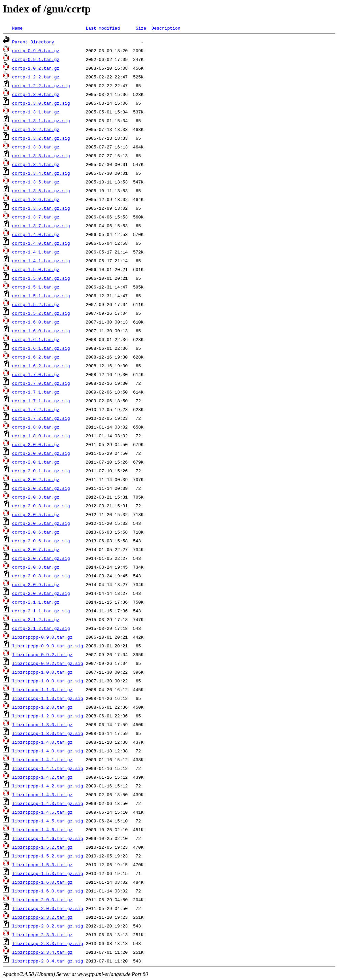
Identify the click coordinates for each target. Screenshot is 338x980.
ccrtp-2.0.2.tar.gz (36, 479)
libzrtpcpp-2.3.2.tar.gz (42, 917)
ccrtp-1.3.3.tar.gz (36, 147)
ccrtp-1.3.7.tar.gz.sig (41, 226)
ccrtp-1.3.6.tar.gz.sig (41, 208)
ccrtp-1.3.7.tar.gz (36, 217)
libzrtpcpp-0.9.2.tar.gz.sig (48, 663)
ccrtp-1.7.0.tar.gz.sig (41, 383)
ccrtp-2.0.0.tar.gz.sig (41, 453)
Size (141, 28)
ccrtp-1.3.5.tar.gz (36, 182)
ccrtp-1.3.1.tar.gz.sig (41, 121)
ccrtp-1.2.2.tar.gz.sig (41, 86)
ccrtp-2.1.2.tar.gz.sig (41, 628)
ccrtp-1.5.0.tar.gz (36, 269)
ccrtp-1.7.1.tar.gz (36, 392)
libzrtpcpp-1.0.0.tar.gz (42, 672)
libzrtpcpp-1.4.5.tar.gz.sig (48, 821)
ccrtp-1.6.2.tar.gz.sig (41, 366)
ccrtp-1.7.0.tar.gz (36, 374)
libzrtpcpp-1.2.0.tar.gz (42, 707)
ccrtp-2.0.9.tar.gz (36, 584)
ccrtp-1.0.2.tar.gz (36, 68)
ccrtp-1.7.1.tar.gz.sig (41, 401)
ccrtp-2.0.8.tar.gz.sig (41, 576)
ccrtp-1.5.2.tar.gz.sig (41, 313)
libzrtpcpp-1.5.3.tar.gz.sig (48, 873)
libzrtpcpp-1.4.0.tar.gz (42, 742)
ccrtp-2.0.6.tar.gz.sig (41, 541)
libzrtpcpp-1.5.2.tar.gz (42, 847)
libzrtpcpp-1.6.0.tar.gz (42, 882)
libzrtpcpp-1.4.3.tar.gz (42, 795)
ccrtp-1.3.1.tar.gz (36, 112)
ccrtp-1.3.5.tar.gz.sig (41, 191)
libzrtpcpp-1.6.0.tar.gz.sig (48, 891)
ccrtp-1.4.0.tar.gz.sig (41, 243)
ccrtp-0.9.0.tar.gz (36, 50)
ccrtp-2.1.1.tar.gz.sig (41, 611)
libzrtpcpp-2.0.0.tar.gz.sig (48, 908)
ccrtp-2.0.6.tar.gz (36, 532)
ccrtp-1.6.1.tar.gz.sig (41, 348)
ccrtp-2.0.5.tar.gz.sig (41, 523)
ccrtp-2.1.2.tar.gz (36, 619)
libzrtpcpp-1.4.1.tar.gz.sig (48, 768)
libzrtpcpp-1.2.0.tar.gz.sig (48, 716)
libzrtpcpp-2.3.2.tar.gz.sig (48, 926)
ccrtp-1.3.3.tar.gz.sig (41, 156)
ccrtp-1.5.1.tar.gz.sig (41, 296)
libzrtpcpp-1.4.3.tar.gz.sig (48, 803)
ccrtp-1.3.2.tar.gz (36, 129)
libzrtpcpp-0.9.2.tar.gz (42, 654)
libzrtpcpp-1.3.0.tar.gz (42, 724)
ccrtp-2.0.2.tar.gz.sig (41, 488)
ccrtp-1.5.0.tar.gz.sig (41, 278)
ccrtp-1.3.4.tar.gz (36, 164)
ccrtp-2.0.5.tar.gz (36, 514)
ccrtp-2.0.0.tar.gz (36, 444)
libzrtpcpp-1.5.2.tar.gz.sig (48, 856)
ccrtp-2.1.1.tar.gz (36, 602)
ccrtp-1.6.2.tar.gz (36, 357)
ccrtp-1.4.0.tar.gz (36, 234)
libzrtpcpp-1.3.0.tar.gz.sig (48, 733)
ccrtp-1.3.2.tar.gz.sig (41, 138)
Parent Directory (33, 42)
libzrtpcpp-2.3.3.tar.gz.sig (48, 943)
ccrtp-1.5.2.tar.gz (36, 304)
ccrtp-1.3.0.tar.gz (36, 94)
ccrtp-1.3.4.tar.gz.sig (41, 173)
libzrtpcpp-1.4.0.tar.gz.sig (48, 751)
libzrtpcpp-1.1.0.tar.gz (42, 689)
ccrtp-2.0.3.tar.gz (36, 497)
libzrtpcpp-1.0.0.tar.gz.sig (48, 681)
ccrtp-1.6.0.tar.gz (36, 322)
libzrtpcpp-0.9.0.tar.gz (42, 637)
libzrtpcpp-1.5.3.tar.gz (42, 865)
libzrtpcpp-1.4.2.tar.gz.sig (48, 786)
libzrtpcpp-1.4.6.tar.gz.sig (48, 838)
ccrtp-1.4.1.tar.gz (36, 252)
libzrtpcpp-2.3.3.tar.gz (42, 935)
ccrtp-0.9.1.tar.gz (36, 59)
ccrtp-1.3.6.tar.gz (36, 199)
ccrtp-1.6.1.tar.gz (36, 339)
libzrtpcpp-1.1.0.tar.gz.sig (48, 698)
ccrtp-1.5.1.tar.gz (36, 287)
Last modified (103, 28)
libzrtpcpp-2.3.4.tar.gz (42, 952)
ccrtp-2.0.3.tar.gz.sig (41, 506)
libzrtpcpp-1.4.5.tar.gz (42, 812)
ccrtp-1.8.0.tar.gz (36, 427)
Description (166, 28)
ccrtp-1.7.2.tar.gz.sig (41, 418)
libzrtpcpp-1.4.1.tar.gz (42, 759)
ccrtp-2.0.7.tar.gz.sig (41, 558)
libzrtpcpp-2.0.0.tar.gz (42, 900)
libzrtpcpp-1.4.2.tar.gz (42, 777)
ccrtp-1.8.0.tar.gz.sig (41, 436)
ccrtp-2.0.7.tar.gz (36, 549)
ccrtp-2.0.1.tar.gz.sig (41, 471)
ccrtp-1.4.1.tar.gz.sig (41, 261)
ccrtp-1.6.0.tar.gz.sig (41, 331)
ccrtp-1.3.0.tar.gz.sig (41, 103)
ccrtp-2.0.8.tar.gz (36, 567)
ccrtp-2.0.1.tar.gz (36, 462)
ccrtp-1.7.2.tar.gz (36, 409)
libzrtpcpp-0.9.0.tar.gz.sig (48, 646)
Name (17, 28)
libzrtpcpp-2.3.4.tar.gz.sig (48, 961)
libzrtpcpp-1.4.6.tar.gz (42, 830)
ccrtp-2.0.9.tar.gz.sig (41, 593)
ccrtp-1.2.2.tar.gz (36, 77)
